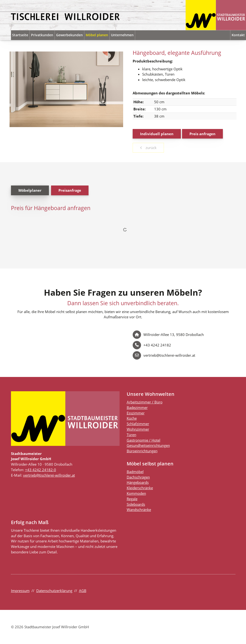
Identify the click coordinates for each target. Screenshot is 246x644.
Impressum (20, 591)
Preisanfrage (70, 190)
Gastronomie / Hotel (144, 440)
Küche (132, 418)
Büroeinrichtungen (142, 451)
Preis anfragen (202, 134)
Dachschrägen (138, 477)
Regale (132, 499)
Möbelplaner (30, 190)
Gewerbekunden (69, 35)
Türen (131, 435)
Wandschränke (139, 510)
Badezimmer (137, 407)
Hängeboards (138, 482)
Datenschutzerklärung (54, 591)
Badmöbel (135, 472)
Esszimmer (136, 413)
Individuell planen (157, 134)
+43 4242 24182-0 (41, 470)
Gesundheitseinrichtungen (148, 445)
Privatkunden (42, 35)
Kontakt (238, 35)
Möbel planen (97, 35)
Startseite (20, 35)
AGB (83, 591)
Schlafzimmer (138, 424)
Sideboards (136, 504)
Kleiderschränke (140, 488)
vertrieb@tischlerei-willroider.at (49, 475)
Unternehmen (122, 35)
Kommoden (136, 493)
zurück (151, 148)
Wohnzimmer (138, 429)
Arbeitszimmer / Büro (145, 402)
